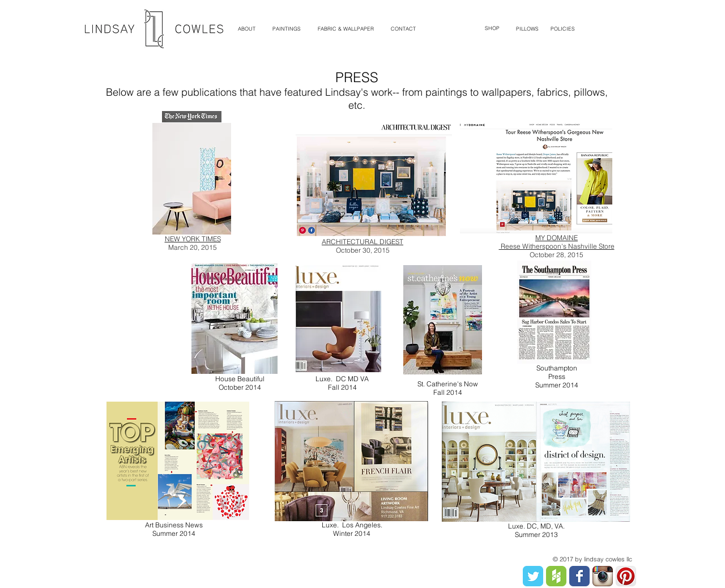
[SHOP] (492, 29)
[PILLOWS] (527, 29)
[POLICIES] (563, 29)
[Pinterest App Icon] (626, 576)
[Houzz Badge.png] (556, 576)
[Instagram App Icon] (603, 576)
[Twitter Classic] (533, 576)
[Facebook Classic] (579, 576)
